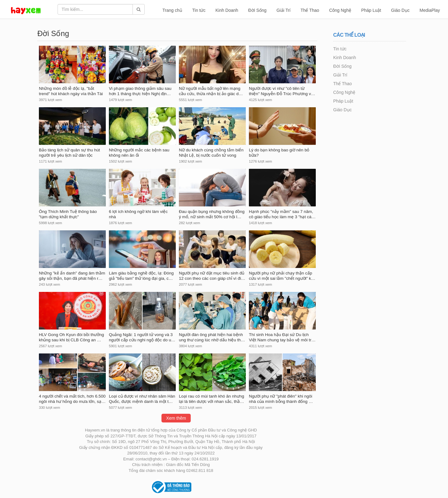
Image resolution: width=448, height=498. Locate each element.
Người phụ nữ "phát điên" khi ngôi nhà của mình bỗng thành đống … (281, 399)
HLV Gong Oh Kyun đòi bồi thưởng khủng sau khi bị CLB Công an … (71, 337)
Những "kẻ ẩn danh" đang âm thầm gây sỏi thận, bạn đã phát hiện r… (72, 276)
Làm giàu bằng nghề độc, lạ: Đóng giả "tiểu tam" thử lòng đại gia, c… (141, 276)
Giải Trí (284, 10)
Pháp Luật (371, 10)
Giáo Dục (400, 10)
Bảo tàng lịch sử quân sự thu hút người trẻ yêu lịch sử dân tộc (69, 153)
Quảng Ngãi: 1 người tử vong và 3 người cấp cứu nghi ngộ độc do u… (142, 337)
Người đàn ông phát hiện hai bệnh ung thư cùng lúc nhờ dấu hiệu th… (212, 337)
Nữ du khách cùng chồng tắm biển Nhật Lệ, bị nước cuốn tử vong (211, 153)
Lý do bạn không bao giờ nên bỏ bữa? (279, 153)
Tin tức (199, 10)
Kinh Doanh (227, 10)
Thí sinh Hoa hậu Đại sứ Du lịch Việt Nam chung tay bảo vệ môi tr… (282, 337)
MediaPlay (430, 10)
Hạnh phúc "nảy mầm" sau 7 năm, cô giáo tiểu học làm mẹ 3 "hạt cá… (282, 214)
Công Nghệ (340, 10)
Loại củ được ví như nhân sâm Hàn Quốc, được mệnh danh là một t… (142, 399)
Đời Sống (257, 10)
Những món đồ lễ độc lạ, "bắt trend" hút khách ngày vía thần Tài (71, 91)
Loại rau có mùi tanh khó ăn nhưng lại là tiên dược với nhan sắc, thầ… (212, 399)
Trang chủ (172, 10)
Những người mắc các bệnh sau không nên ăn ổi (139, 153)
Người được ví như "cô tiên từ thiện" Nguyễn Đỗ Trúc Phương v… (282, 91)
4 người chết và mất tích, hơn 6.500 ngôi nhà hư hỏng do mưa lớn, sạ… (72, 399)
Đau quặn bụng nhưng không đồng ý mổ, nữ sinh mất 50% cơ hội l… (212, 214)
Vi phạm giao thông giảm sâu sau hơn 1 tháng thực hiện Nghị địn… (140, 91)
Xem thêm (176, 418)
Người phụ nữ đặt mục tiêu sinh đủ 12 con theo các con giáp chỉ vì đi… (212, 276)
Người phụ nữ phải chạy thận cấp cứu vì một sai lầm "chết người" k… (282, 276)
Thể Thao (310, 10)
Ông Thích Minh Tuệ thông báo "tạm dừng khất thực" (68, 214)
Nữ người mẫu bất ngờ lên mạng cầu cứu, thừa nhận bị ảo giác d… (211, 91)
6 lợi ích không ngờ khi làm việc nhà (138, 214)
